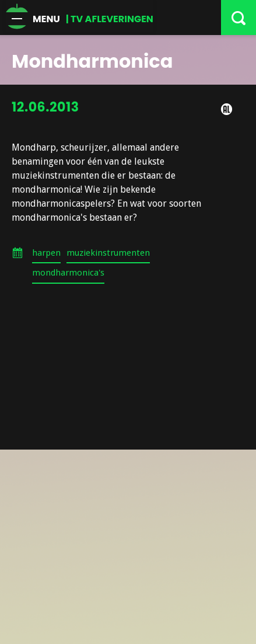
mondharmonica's (68, 273)
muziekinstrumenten (108, 253)
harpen (46, 253)
